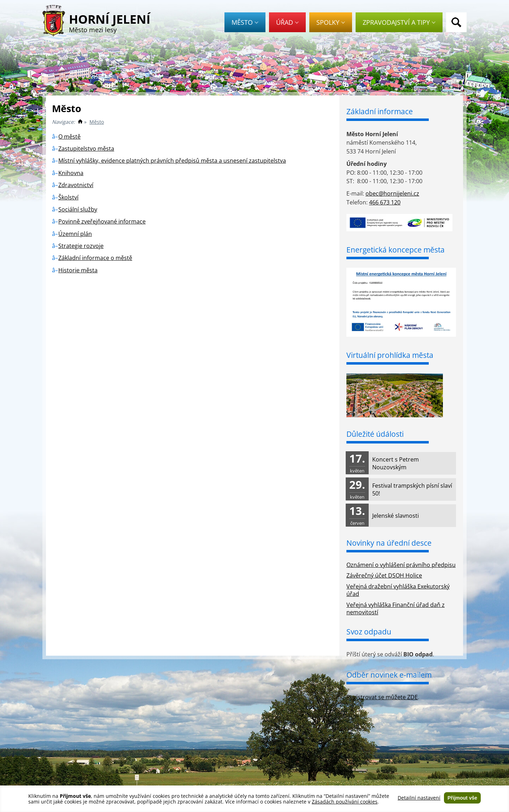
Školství (68, 197)
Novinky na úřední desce (389, 543)
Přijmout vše (462, 798)
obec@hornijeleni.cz (392, 193)
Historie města (78, 270)
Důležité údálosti (375, 434)
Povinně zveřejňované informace (102, 221)
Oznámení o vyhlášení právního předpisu (401, 565)
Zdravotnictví (76, 185)
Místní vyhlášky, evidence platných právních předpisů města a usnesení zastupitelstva (172, 161)
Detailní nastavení (419, 798)
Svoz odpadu (369, 632)
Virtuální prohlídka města (390, 355)
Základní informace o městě (95, 258)
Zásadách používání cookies (345, 802)
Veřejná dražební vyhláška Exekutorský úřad (398, 590)
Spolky (331, 22)
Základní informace (380, 111)
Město (245, 22)
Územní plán (75, 234)
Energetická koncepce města (396, 250)
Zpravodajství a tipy (399, 22)
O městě (69, 137)
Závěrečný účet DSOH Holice (384, 575)
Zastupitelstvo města (86, 149)
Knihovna (71, 173)
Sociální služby (78, 209)
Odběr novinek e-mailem (389, 675)
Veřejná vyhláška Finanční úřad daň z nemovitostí (396, 608)
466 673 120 (385, 202)
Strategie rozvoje (81, 246)
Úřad (287, 22)
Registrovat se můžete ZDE (382, 697)
